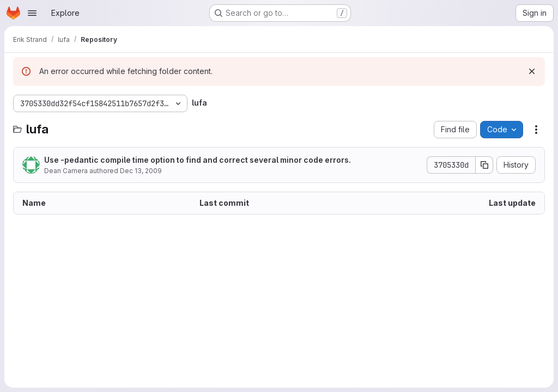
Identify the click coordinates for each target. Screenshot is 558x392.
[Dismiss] (532, 71)
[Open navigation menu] (32, 13)
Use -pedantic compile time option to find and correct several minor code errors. (198, 160)
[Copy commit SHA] (484, 165)
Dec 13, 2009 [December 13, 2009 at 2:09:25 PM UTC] (141, 171)
